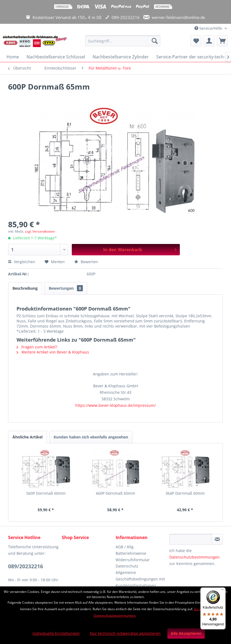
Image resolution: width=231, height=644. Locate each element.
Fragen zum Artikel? (37, 347)
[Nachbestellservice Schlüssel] (56, 57)
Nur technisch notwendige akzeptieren (125, 633)
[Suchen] (155, 41)
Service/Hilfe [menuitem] (209, 28)
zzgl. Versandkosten (40, 231)
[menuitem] (123, 43)
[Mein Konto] (209, 41)
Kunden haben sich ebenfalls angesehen (91, 437)
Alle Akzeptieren (186, 633)
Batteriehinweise (131, 553)
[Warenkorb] (222, 41)
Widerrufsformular (133, 560)
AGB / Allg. (125, 547)
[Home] (13, 57)
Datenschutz (127, 566)
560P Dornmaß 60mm (46, 493)
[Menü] (222, 591)
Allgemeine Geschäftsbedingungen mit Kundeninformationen (140, 579)
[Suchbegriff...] (123, 41)
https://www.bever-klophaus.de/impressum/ (115, 405)
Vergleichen (22, 262)
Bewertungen (66, 288)
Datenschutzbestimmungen (194, 557)
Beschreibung (25, 288)
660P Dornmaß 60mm (115, 493)
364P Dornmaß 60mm (185, 493)
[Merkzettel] (196, 41)
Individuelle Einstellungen (56, 633)
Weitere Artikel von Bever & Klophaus (53, 352)
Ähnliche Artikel (27, 437)
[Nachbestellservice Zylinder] (121, 57)
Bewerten (86, 262)
